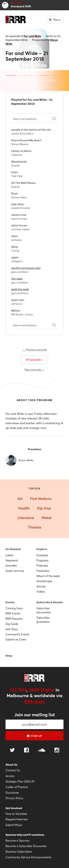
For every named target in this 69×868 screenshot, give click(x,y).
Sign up (34, 736)
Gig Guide (12, 624)
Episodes (11, 565)
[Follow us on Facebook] (26, 751)
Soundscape (44, 581)
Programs (43, 560)
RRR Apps (35, 701)
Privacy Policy (14, 798)
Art (20, 499)
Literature (26, 518)
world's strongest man (26, 268)
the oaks (17, 279)
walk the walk (20, 289)
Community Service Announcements (29, 857)
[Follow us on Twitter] (12, 750)
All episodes (34, 360)
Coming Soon (14, 608)
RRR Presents (14, 619)
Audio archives (15, 571)
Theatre (35, 527)
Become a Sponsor (17, 840)
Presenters (43, 571)
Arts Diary (12, 629)
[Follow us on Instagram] (57, 751)
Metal (46, 518)
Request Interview (17, 819)
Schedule (42, 555)
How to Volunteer (16, 814)
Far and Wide (32, 36)
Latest (9, 555)
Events (10, 602)
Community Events (17, 634)
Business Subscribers (19, 851)
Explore (42, 549)
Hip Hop (44, 508)
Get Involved (14, 808)
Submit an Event (16, 639)
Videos (41, 592)
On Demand (13, 549)
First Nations (41, 499)
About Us (11, 765)
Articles (41, 586)
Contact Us (13, 770)
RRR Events (13, 613)
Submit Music (14, 825)
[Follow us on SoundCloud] (42, 750)
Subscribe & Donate (50, 602)
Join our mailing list (35, 715)
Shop (9, 656)
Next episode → (34, 370)
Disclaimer (12, 793)
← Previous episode (34, 350)
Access (10, 776)
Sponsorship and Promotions (25, 835)
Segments (12, 560)
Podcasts (42, 565)
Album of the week (48, 576)
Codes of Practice (17, 787)
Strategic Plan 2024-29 (20, 781)
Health (24, 508)
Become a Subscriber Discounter (26, 846)
